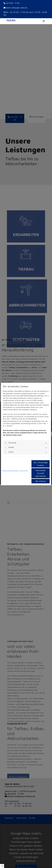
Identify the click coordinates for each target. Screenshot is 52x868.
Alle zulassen (41, 481)
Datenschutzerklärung (10, 471)
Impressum (24, 471)
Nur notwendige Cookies (41, 464)
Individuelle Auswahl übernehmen (41, 473)
